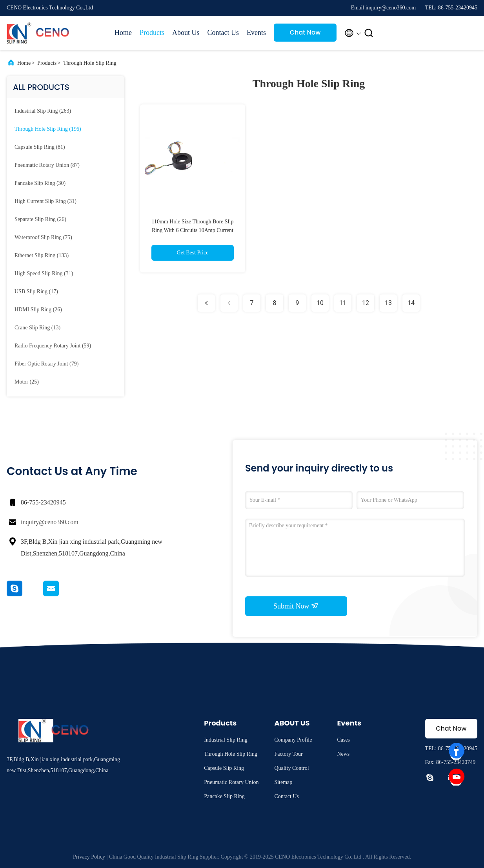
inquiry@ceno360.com (50, 522)
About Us (186, 33)
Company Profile (293, 740)
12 (366, 303)
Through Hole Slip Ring (90, 63)
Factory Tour (288, 754)
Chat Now (305, 32)
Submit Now (296, 606)
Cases (343, 740)
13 (388, 303)
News (343, 754)
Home (123, 33)
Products (152, 33)
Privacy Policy (89, 857)
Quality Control (291, 768)
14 (411, 303)
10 (320, 303)
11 (343, 303)
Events (256, 33)
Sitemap (283, 782)
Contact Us (223, 33)
